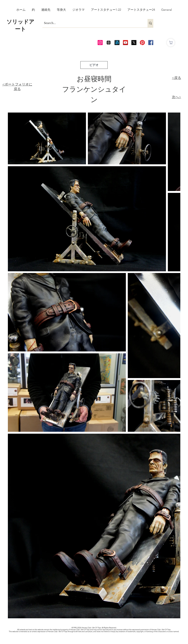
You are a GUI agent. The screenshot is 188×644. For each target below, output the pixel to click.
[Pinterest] (142, 43)
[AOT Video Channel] (125, 43)
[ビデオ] (94, 65)
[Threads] (109, 43)
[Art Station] (117, 43)
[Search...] (92, 23)
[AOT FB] (151, 43)
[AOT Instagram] (100, 43)
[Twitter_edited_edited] (134, 43)
